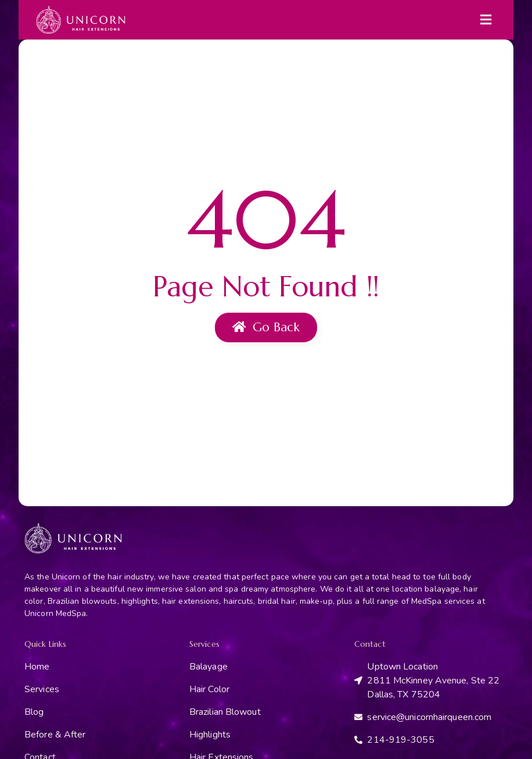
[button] (486, 20)
